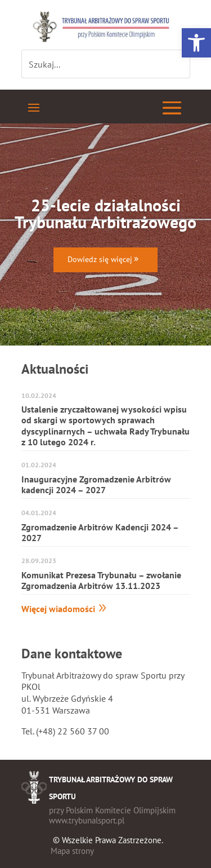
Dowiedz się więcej (100, 259)
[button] (196, 43)
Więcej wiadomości (58, 609)
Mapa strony (72, 851)
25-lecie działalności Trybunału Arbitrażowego (105, 213)
